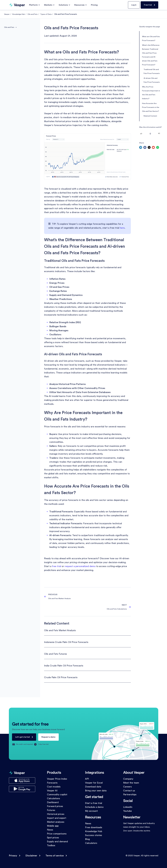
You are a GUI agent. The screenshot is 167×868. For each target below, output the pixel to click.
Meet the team (131, 783)
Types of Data (46, 14)
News (50, 830)
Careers (127, 787)
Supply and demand (57, 841)
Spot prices (53, 838)
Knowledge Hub (19, 14)
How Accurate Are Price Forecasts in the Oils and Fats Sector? (151, 107)
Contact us (129, 791)
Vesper (7, 14)
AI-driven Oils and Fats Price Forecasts (152, 80)
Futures (51, 810)
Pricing (94, 5)
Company (128, 779)
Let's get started (23, 737)
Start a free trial (94, 803)
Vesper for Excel (94, 783)
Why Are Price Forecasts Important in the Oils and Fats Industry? (151, 93)
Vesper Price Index (57, 779)
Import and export (57, 818)
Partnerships (130, 794)
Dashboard (53, 802)
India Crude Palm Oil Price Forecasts (64, 666)
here (122, 228)
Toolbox (51, 845)
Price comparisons (57, 834)
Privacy (13, 856)
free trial (56, 566)
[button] (141, 147)
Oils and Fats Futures (56, 654)
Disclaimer (31, 856)
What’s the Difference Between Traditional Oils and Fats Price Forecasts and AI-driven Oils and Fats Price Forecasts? (151, 55)
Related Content (150, 116)
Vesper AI (52, 791)
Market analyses (56, 822)
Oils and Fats (33, 14)
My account (91, 811)
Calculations (53, 798)
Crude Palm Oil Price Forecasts (61, 677)
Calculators (91, 843)
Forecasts (52, 783)
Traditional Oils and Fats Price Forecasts (152, 71)
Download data (93, 787)
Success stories (94, 835)
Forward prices (55, 806)
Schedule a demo (94, 807)
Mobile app (53, 826)
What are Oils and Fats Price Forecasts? (151, 39)
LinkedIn (128, 807)
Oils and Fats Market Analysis (60, 630)
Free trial (148, 5)
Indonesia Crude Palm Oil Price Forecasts (66, 642)
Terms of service (55, 856)
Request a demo (48, 737)
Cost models (54, 787)
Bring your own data (96, 791)
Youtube (127, 811)
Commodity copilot (57, 794)
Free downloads (94, 827)
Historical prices (56, 814)
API (87, 779)
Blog (87, 839)
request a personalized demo (80, 566)
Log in (134, 5)
